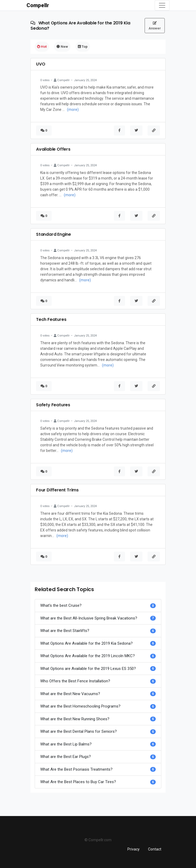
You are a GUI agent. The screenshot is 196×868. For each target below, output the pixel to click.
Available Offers (53, 149)
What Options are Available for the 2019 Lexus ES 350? (88, 669)
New (62, 47)
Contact (155, 849)
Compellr (38, 5)
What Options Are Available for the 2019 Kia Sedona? (86, 643)
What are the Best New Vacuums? (70, 694)
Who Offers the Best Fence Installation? (75, 681)
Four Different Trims (57, 490)
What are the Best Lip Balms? (66, 744)
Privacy (133, 849)
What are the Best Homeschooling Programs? (80, 706)
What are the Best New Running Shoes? (75, 719)
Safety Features (53, 405)
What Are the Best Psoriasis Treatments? (76, 769)
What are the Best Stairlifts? (65, 631)
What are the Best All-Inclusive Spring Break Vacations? (89, 618)
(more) (73, 110)
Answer (155, 26)
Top (83, 47)
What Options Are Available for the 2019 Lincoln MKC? (88, 656)
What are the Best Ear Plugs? (66, 757)
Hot (42, 47)
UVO (41, 64)
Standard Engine (54, 234)
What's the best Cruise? (61, 605)
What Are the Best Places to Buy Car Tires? (78, 782)
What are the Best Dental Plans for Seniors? (79, 731)
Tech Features (51, 319)
